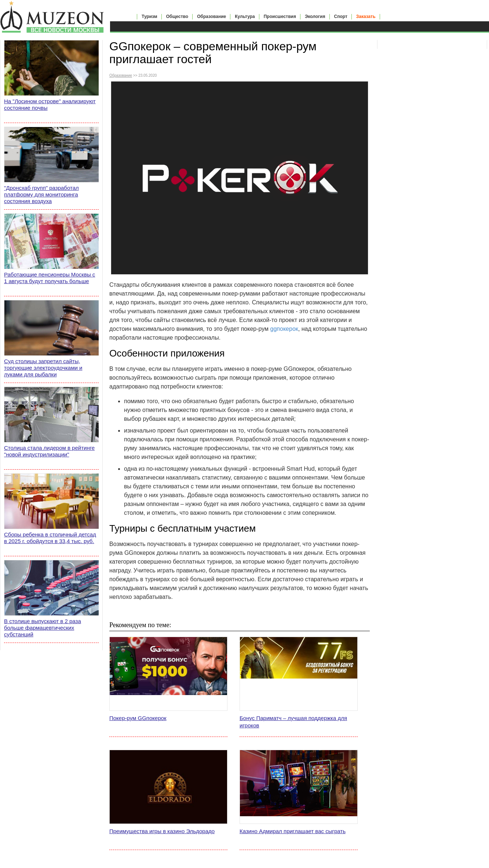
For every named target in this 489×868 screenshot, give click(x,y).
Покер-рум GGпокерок (138, 718)
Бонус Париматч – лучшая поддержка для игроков (293, 722)
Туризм (149, 17)
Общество (177, 17)
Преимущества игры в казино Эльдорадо (162, 831)
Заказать (366, 17)
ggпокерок (284, 329)
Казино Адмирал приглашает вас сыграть (293, 831)
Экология (315, 17)
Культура (245, 17)
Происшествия (280, 17)
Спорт (341, 17)
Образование (211, 17)
